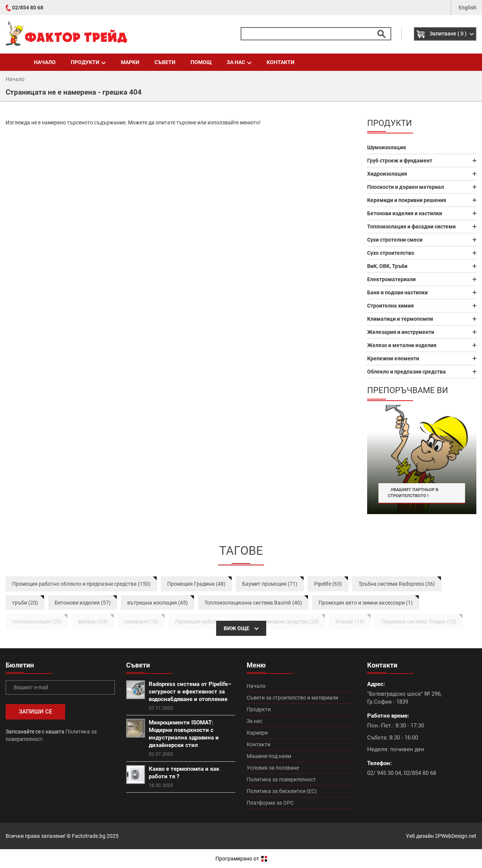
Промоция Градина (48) (196, 584)
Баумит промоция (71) (270, 584)
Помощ (201, 62)
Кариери (257, 733)
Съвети (165, 62)
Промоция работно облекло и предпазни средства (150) (81, 584)
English (468, 8)
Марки (130, 62)
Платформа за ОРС (270, 803)
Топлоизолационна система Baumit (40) (253, 603)
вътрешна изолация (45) (158, 603)
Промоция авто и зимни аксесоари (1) (366, 603)
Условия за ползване (273, 768)
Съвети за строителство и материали (292, 698)
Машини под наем (269, 756)
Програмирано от (241, 859)
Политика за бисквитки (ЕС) (282, 791)
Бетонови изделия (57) (83, 603)
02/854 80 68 (28, 8)
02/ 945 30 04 (384, 773)
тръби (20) (25, 603)
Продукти (88, 62)
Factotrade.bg (89, 836)
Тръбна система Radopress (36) (397, 584)
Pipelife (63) (328, 584)
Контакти (281, 62)
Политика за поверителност (281, 779)
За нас (239, 62)
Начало (45, 62)
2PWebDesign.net (456, 836)
